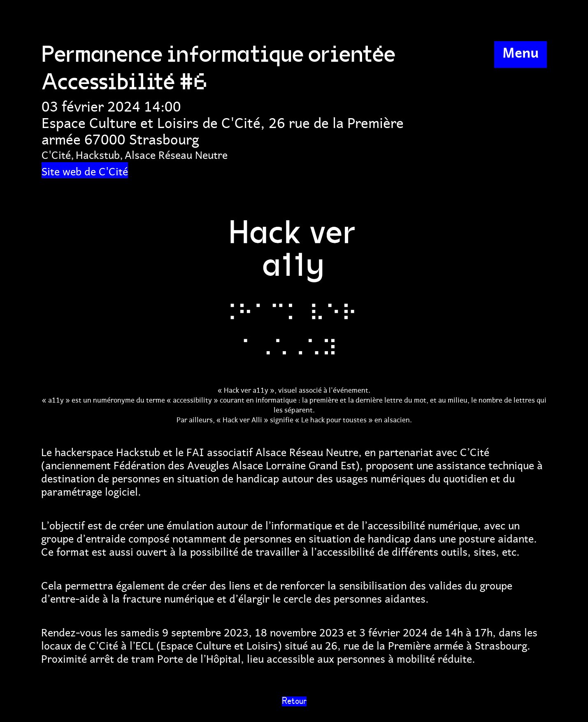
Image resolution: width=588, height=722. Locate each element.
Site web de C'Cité (85, 170)
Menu (521, 51)
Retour (294, 701)
